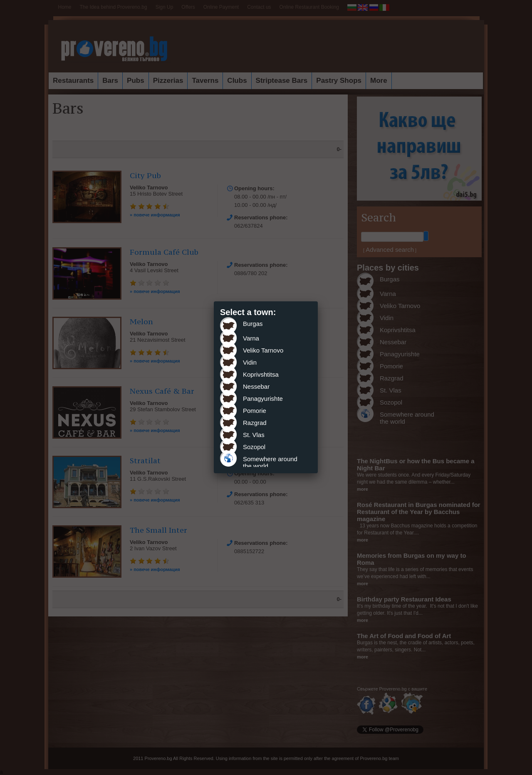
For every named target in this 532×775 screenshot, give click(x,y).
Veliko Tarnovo (263, 350)
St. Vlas (254, 435)
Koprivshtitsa (261, 374)
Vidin (250, 362)
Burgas (253, 324)
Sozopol (254, 447)
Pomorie (255, 411)
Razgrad (255, 423)
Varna (251, 338)
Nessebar (256, 386)
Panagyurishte (263, 399)
